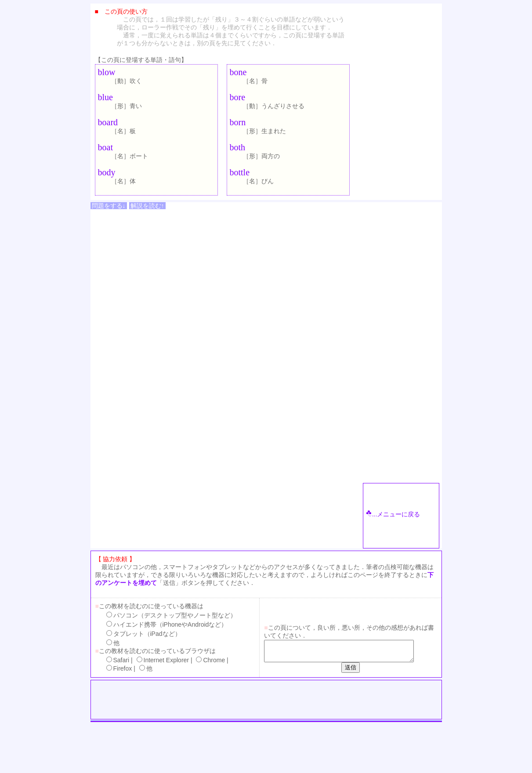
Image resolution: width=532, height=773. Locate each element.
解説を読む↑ (147, 206)
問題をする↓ (109, 206)
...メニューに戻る (393, 514)
